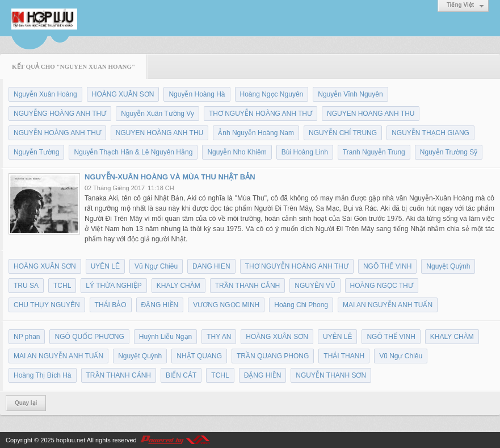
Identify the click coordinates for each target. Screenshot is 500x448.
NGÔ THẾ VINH (387, 266)
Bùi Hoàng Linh (305, 152)
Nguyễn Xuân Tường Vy (157, 114)
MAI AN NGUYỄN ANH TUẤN (388, 305)
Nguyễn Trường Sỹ (449, 152)
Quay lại (26, 403)
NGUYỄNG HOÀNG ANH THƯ (60, 114)
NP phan (27, 337)
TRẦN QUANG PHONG (273, 356)
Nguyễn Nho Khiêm (237, 152)
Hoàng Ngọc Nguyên (272, 94)
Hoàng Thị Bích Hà (43, 375)
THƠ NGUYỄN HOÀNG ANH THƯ (260, 114)
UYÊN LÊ (105, 266)
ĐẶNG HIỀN (160, 305)
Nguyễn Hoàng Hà (197, 94)
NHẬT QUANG (199, 356)
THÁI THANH (344, 356)
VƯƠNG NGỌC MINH (226, 305)
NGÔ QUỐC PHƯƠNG (89, 337)
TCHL (62, 286)
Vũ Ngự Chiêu (156, 266)
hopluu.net (71, 440)
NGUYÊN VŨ (315, 286)
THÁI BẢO (111, 305)
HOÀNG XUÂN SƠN (123, 94)
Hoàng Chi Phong (301, 305)
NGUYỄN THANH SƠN (331, 375)
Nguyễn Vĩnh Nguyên (350, 94)
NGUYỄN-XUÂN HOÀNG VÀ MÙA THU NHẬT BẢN (170, 177)
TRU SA (26, 286)
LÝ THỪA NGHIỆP (114, 286)
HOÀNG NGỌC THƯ (382, 286)
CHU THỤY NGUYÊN (47, 305)
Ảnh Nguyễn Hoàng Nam (256, 133)
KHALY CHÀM (178, 286)
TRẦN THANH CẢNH (247, 286)
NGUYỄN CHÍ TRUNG (343, 133)
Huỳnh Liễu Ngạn (165, 337)
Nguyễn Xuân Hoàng (45, 94)
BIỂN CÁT (181, 375)
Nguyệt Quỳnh (448, 266)
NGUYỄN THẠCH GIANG (430, 133)
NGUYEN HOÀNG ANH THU (159, 133)
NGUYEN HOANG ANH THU (371, 114)
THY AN (219, 337)
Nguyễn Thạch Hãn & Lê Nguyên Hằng (133, 152)
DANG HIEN (211, 266)
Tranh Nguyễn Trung (374, 152)
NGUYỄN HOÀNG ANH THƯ (57, 133)
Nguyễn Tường (36, 152)
